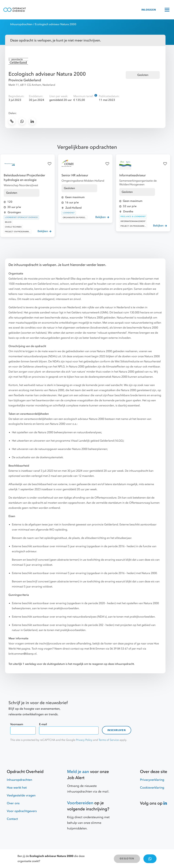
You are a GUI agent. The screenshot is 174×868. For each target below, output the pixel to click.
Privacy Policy (84, 740)
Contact (12, 819)
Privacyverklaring (152, 780)
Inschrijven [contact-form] (117, 730)
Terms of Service (109, 740)
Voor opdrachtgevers (22, 811)
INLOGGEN (149, 10)
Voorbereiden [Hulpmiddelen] (80, 803)
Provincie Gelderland (25, 80)
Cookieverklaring (152, 788)
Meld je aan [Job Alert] (78, 772)
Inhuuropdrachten (21, 24)
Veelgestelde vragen (21, 795)
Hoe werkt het (17, 788)
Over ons (13, 803)
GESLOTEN (127, 859)
